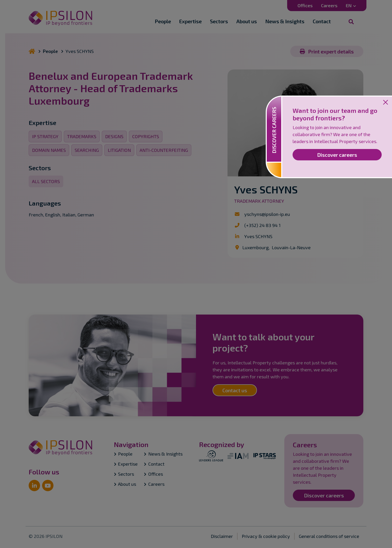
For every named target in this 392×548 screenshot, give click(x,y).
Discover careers (337, 155)
